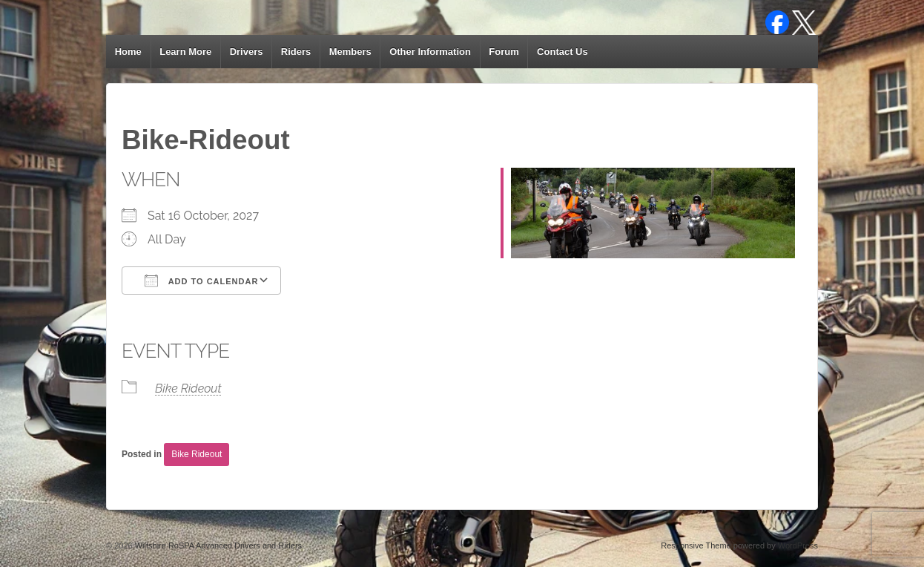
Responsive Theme (696, 545)
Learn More (185, 52)
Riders (296, 52)
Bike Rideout (188, 389)
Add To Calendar (201, 281)
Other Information (430, 52)
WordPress (798, 545)
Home (128, 52)
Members (350, 52)
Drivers (247, 52)
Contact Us (562, 52)
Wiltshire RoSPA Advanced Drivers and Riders (217, 545)
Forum (504, 52)
